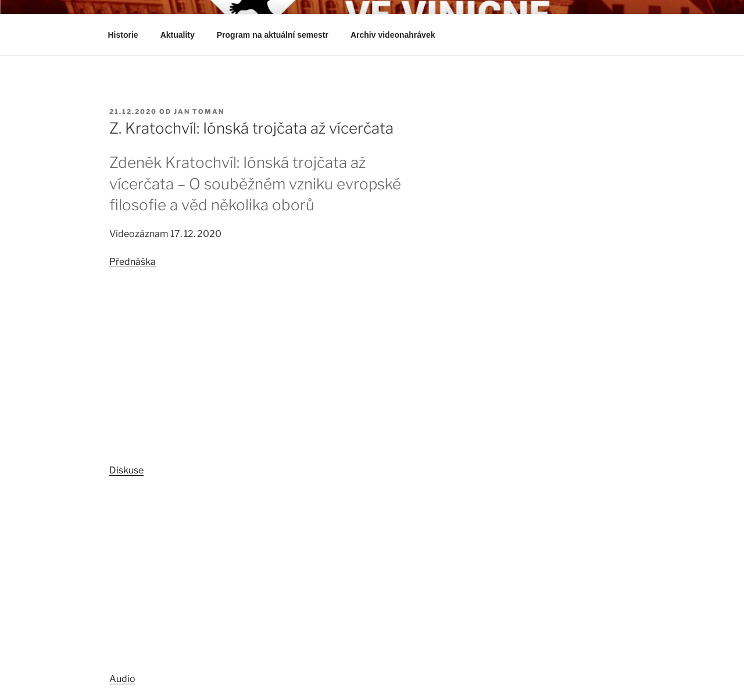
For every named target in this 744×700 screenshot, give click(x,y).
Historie (123, 35)
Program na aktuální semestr (273, 35)
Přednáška (133, 262)
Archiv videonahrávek (398, 35)
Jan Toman (199, 112)
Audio (122, 679)
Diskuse (126, 470)
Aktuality (178, 35)
